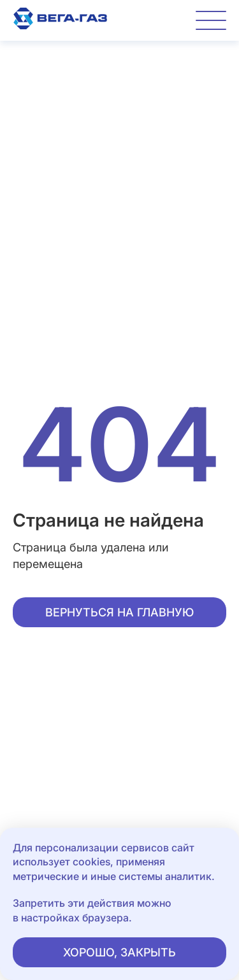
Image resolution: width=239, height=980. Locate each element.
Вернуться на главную (119, 612)
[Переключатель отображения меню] (211, 20)
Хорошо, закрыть (119, 952)
